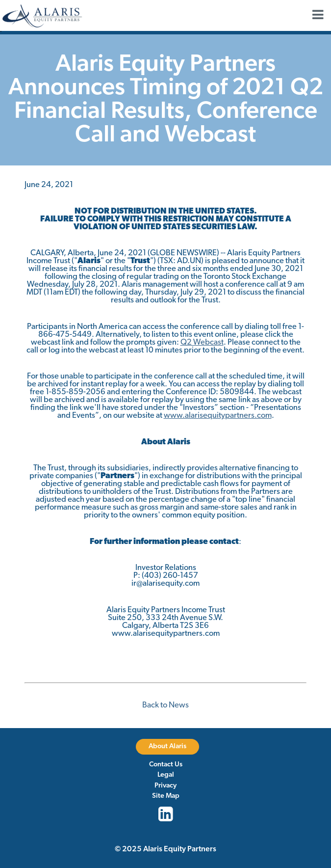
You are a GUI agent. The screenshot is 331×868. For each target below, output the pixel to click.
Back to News (165, 705)
